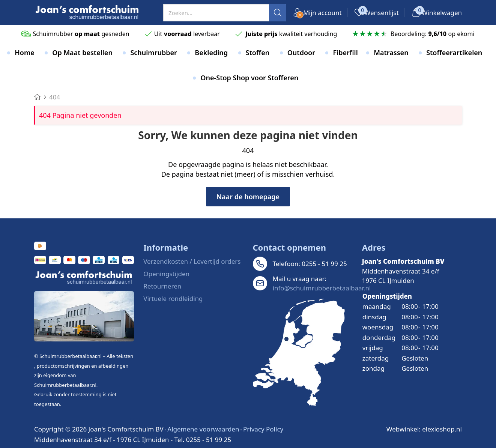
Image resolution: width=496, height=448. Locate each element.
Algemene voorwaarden (203, 429)
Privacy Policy (263, 429)
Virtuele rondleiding (173, 298)
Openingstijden (166, 274)
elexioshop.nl (442, 429)
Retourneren (162, 286)
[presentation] (224, 13)
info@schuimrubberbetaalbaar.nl (322, 288)
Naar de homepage (248, 197)
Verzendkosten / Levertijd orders (192, 261)
